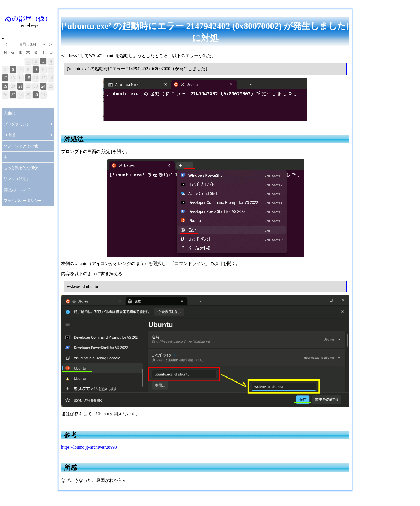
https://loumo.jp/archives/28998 (89, 447)
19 (5, 86)
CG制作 (10, 135)
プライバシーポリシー (23, 201)
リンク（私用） (17, 179)
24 (43, 86)
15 (28, 78)
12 (5, 78)
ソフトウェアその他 (21, 146)
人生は (9, 113)
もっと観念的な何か (21, 168)
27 (13, 95)
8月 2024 (28, 44)
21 (20, 86)
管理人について (17, 190)
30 (36, 95)
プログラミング (17, 124)
